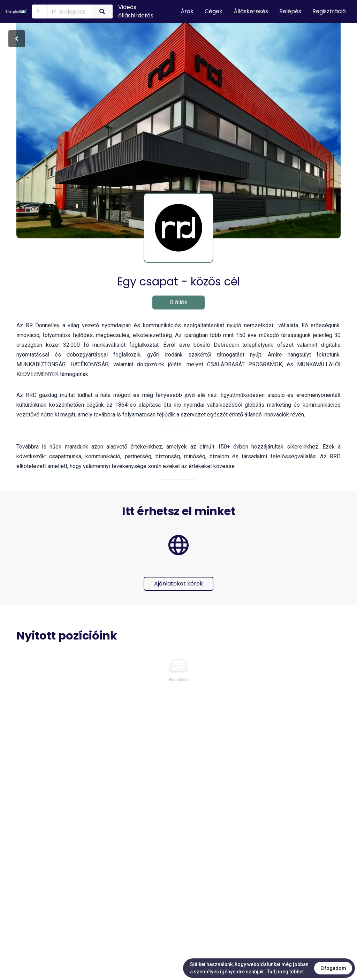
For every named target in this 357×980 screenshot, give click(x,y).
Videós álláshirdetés (136, 11)
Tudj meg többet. (286, 972)
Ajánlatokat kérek (178, 584)
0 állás (178, 302)
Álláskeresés (251, 11)
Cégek (214, 11)
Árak (187, 11)
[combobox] (68, 11)
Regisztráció (329, 11)
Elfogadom (333, 968)
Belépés (290, 11)
